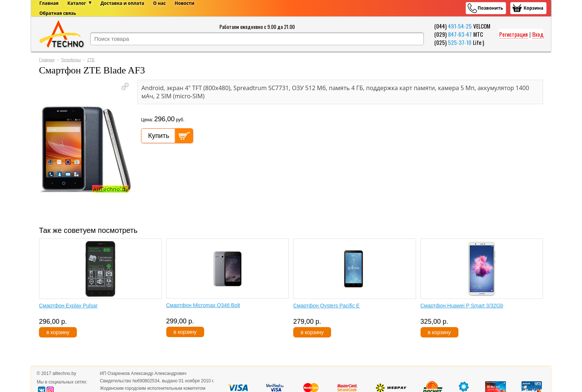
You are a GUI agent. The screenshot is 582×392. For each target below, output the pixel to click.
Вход (538, 34)
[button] (125, 86)
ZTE (91, 60)
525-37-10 (460, 42)
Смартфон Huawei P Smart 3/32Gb (462, 306)
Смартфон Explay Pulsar (68, 306)
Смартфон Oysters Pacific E (326, 306)
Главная (47, 60)
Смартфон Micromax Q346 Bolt (203, 305)
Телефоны (71, 60)
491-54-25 (460, 26)
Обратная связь (58, 13)
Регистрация (514, 34)
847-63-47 (460, 34)
